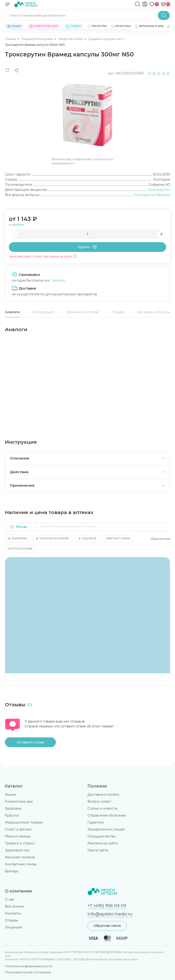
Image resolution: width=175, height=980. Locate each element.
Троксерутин (159, 190)
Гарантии (96, 822)
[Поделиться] (16, 70)
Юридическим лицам (106, 829)
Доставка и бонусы (154, 312)
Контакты (13, 913)
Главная (11, 39)
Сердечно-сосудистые (105, 39)
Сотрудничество (102, 836)
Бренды (12, 871)
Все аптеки (14, 906)
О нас (10, 899)
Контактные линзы (21, 864)
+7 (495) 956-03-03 (107, 906)
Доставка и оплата (103, 794)
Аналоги (12, 312)
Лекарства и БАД (71, 39)
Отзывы (118, 312)
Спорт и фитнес (19, 829)
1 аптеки (58, 280)
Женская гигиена (20, 857)
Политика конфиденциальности (29, 966)
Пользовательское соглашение (28, 972)
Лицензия (13, 927)
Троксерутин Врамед (152, 195)
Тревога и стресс (20, 843)
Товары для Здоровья (37, 39)
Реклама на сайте (103, 843)
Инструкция (43, 312)
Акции (10, 794)
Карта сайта (98, 850)
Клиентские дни (19, 801)
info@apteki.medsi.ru (110, 914)
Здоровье (13, 808)
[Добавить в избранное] (7, 70)
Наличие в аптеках (83, 312)
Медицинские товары (24, 822)
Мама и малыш (18, 836)
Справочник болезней (107, 815)
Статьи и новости (103, 808)
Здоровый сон (17, 850)
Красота (12, 815)
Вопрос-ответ (99, 801)
